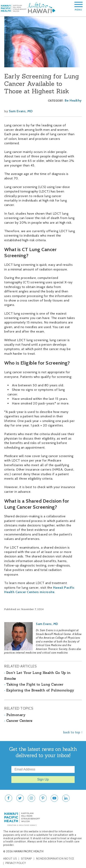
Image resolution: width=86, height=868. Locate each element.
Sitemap (26, 859)
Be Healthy (73, 100)
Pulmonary (16, 715)
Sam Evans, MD (21, 111)
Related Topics (19, 708)
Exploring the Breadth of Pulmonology (40, 690)
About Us (10, 859)
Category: (56, 101)
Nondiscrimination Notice (55, 859)
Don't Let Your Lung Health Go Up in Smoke (37, 676)
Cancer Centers (19, 721)
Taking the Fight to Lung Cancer (35, 684)
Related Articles (20, 666)
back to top (72, 732)
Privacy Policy (16, 863)
